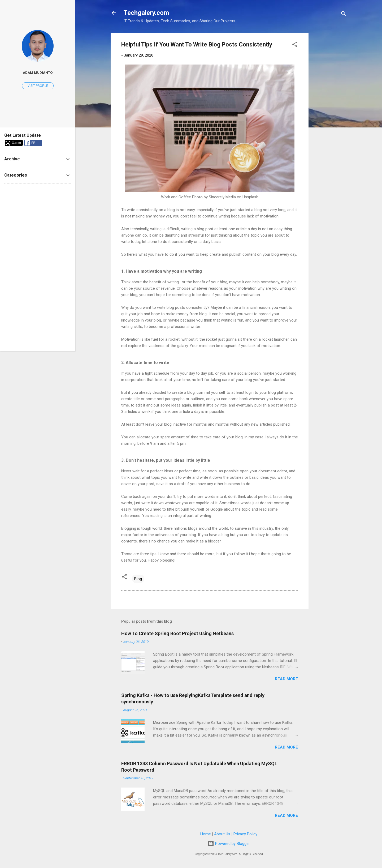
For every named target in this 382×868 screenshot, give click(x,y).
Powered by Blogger (229, 844)
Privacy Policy (245, 834)
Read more (286, 679)
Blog (138, 579)
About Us (222, 834)
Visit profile (38, 86)
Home (206, 834)
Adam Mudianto (38, 72)
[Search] (344, 14)
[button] (295, 45)
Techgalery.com (146, 13)
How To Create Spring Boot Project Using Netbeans (177, 633)
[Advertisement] (330, 113)
